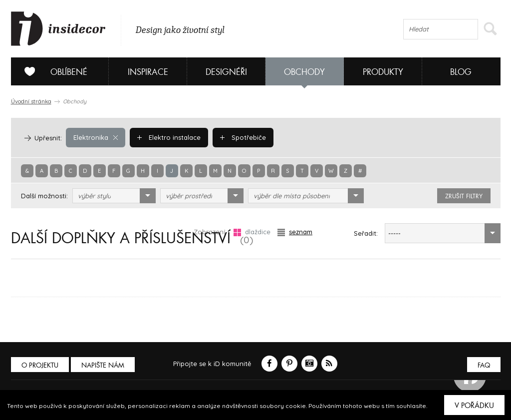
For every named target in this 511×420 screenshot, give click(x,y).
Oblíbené (52, 71)
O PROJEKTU (40, 365)
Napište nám (103, 365)
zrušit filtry (464, 196)
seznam (295, 232)
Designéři (226, 72)
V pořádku (474, 406)
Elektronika (96, 137)
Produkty (383, 72)
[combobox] (114, 196)
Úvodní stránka (31, 101)
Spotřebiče (243, 137)
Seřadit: (366, 233)
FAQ (484, 365)
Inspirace (148, 72)
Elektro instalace (169, 137)
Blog (461, 72)
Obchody (304, 72)
